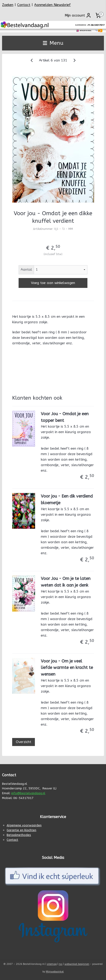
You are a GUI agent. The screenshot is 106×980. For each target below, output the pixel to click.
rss (61, 964)
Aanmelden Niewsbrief (52, 5)
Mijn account (78, 15)
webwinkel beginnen (77, 964)
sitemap (52, 964)
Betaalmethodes (19, 835)
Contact (24, 5)
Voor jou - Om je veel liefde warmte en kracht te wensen (67, 668)
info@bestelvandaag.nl (28, 793)
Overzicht (24, 742)
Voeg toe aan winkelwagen (53, 283)
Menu (53, 43)
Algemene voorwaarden (24, 825)
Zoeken (8, 5)
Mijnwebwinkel (55, 972)
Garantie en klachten (21, 830)
